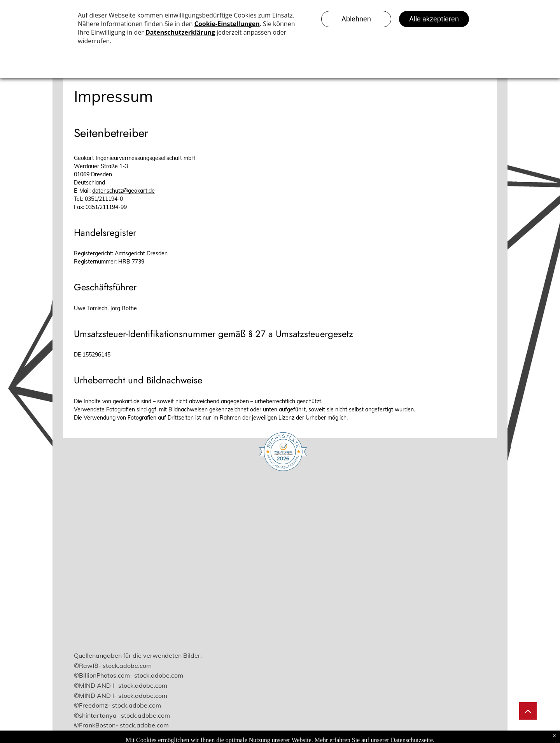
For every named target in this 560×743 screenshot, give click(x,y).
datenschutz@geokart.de (123, 191)
